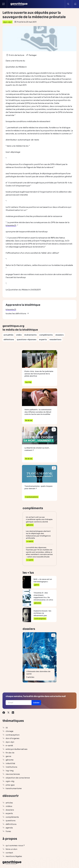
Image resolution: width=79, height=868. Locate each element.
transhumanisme (14, 788)
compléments (46, 335)
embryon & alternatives (17, 749)
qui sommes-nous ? (15, 845)
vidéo (19, 335)
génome (10, 760)
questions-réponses (27, 339)
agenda (9, 828)
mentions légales (14, 856)
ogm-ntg (10, 781)
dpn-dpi (8, 22)
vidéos (9, 806)
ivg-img (10, 771)
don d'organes (12, 738)
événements (30, 335)
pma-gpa (10, 785)
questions (11, 821)
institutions (11, 767)
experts (43, 339)
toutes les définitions (16, 313)
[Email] (19, 703)
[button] (36, 703)
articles (9, 803)
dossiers (59, 335)
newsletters (55, 339)
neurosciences (13, 774)
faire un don (11, 849)
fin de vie (10, 753)
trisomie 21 (11, 309)
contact (9, 853)
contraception (13, 735)
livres (8, 831)
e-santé (9, 745)
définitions (9, 339)
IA (7, 728)
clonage (9, 731)
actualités (8, 335)
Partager (31, 55)
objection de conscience (18, 778)
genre (8, 756)
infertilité (10, 763)
